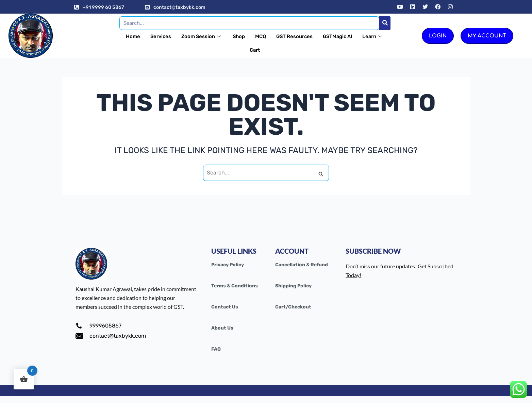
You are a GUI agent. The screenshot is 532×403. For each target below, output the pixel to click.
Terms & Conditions (235, 286)
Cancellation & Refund (302, 265)
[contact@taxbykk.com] (147, 7)
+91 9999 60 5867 (103, 7)
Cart (271, 50)
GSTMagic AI (355, 36)
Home (147, 36)
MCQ (277, 36)
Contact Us (225, 307)
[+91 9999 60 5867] (77, 7)
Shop (255, 36)
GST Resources (311, 36)
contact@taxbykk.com (179, 7)
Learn (245, 50)
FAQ (216, 349)
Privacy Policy (228, 265)
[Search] (385, 23)
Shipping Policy (293, 286)
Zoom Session (217, 36)
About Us (222, 328)
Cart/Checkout (293, 307)
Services (175, 36)
